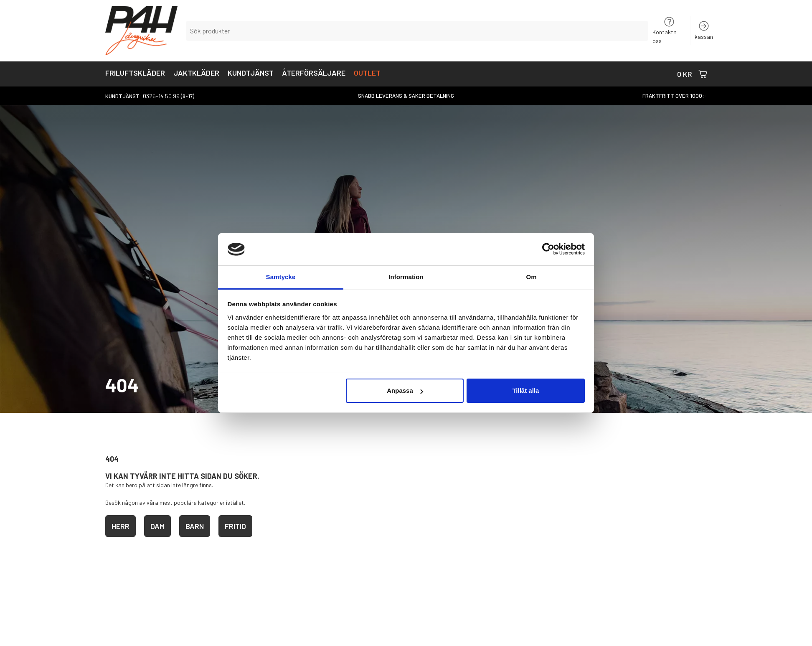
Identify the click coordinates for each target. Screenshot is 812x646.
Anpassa (405, 390)
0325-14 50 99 (161, 96)
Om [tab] (531, 277)
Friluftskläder (135, 74)
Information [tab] (406, 277)
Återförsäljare (314, 74)
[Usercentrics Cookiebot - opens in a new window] (548, 249)
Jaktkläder (196, 74)
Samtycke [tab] (281, 277)
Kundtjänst (251, 74)
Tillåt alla (525, 390)
